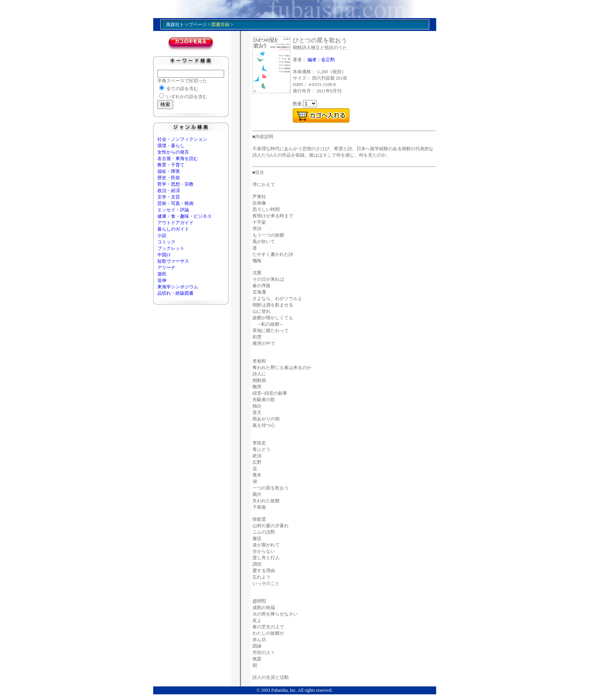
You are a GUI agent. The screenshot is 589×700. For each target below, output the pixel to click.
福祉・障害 (169, 171)
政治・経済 (169, 191)
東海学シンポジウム (178, 287)
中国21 (164, 255)
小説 (162, 235)
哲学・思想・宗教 (175, 184)
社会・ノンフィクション (182, 139)
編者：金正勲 (321, 60)
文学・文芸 (169, 197)
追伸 (162, 280)
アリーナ (166, 268)
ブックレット (171, 248)
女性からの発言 (173, 152)
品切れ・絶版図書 (175, 293)
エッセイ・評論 (173, 210)
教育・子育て (171, 165)
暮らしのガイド (173, 229)
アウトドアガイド (175, 223)
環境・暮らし (171, 146)
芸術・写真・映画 (175, 203)
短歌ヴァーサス (173, 261)
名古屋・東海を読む (178, 158)
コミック (166, 242)
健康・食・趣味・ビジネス (185, 216)
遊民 (162, 274)
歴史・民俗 (169, 178)
